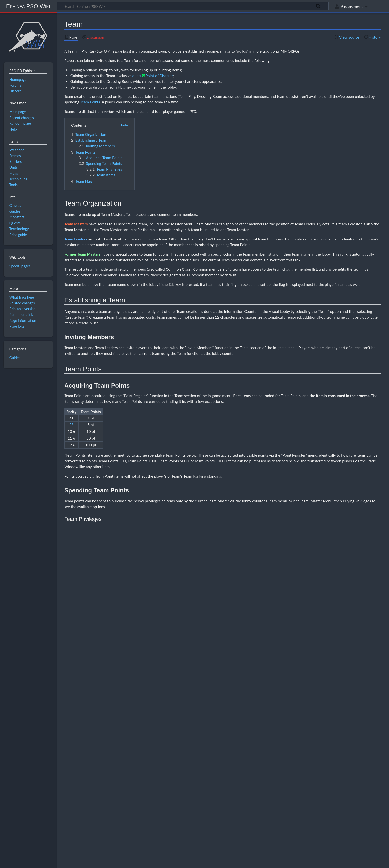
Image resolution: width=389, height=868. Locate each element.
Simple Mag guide (180, 764)
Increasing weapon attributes (238, 775)
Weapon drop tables (211, 791)
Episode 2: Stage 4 (218, 796)
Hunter (117, 770)
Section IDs (228, 764)
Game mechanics (135, 791)
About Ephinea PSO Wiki (51, 861)
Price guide (186, 801)
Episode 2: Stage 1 (140, 796)
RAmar (196, 770)
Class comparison (99, 770)
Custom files (96, 806)
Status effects (256, 764)
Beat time (116, 791)
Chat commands (124, 801)
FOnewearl (287, 770)
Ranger (185, 770)
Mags (123, 764)
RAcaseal (233, 770)
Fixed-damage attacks (134, 785)
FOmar (246, 770)
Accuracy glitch (97, 791)
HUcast (158, 770)
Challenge (94, 796)
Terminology (167, 806)
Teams (271, 764)
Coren (141, 801)
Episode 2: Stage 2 (166, 796)
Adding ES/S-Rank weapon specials (110, 775)
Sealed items (267, 775)
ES (72, 425)
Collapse (373, 759)
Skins (108, 806)
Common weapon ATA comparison (196, 775)
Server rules (228, 801)
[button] (373, 759)
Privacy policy (15, 861)
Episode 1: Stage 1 (115, 796)
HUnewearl (143, 770)
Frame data (154, 791)
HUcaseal (172, 770)
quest (137, 76)
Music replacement (145, 806)
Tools (311, 764)
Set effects (213, 785)
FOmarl (258, 770)
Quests (214, 764)
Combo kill (94, 780)
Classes (92, 764)
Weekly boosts (248, 801)
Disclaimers (85, 861)
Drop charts (159, 780)
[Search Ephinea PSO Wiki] (193, 6)
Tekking (300, 764)
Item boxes (203, 780)
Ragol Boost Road (207, 801)
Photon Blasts (157, 764)
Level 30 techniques (180, 780)
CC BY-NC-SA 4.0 (62, 842)
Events (172, 801)
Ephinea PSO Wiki (28, 6)
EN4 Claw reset (138, 780)
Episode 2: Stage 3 (192, 796)
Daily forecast (156, 801)
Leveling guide (233, 780)
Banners (106, 801)
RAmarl (208, 770)
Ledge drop (188, 791)
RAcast (220, 770)
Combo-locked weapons (103, 785)
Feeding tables (136, 764)
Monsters (200, 764)
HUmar (129, 770)
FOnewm (271, 770)
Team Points (90, 102)
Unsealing (282, 775)
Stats (242, 764)
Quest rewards (160, 785)
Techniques (285, 764)
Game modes (108, 764)
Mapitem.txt (122, 806)
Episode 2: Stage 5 (244, 796)
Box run (216, 780)
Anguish (93, 801)
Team (72, 51)
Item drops (171, 791)
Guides (15, 358)
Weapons (323, 764)
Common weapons (116, 780)
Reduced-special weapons (188, 785)
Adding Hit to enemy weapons (153, 775)
